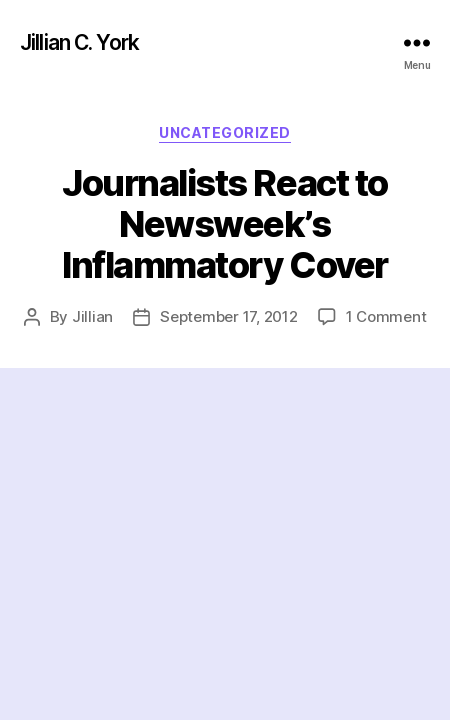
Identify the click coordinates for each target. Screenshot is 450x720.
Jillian (92, 316)
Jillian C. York (79, 42)
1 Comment (386, 316)
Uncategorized (225, 132)
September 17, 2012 (228, 316)
